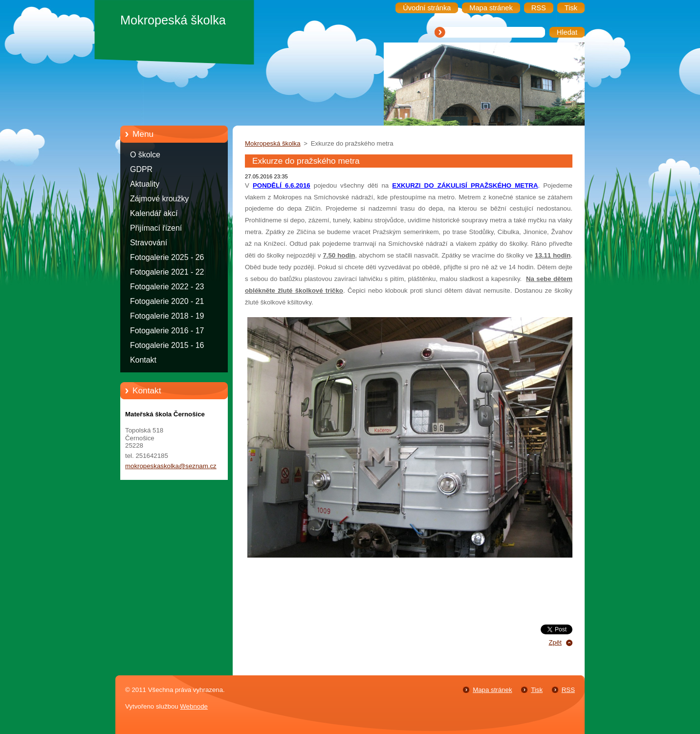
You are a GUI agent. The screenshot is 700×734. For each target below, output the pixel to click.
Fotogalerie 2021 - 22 (167, 272)
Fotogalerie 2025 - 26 (167, 257)
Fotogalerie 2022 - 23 (167, 287)
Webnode (194, 706)
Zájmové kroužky (159, 199)
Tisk (537, 690)
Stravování (149, 243)
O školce (145, 155)
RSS (568, 690)
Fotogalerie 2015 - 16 (167, 345)
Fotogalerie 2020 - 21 (167, 301)
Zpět (555, 642)
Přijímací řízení (156, 228)
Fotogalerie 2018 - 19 (167, 316)
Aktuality (145, 184)
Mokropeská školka (273, 143)
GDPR (141, 169)
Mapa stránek (492, 690)
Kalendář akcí (154, 213)
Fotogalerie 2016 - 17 (167, 331)
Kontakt (143, 360)
